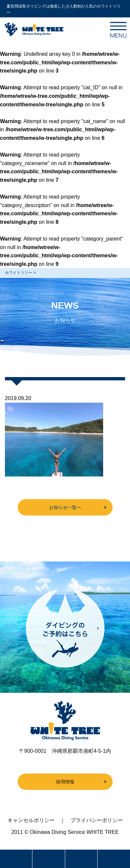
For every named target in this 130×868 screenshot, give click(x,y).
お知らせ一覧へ (65, 507)
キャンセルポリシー (31, 820)
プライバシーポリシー (97, 820)
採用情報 (65, 782)
